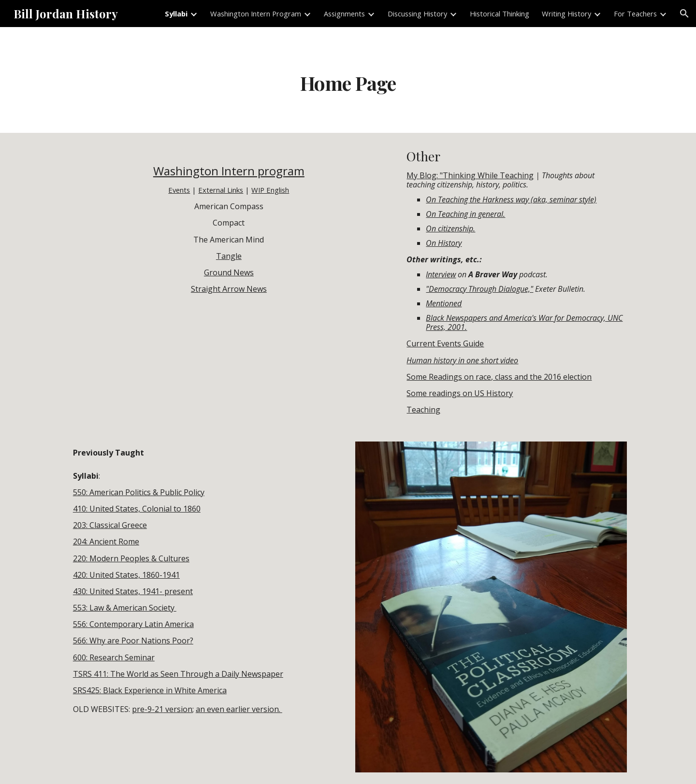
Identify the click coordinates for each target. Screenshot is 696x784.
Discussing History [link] (417, 14)
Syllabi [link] (176, 14)
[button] (684, 14)
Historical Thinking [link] (500, 14)
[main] (348, 80)
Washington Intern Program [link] (256, 14)
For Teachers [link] (635, 14)
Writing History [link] (566, 14)
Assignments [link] (344, 14)
